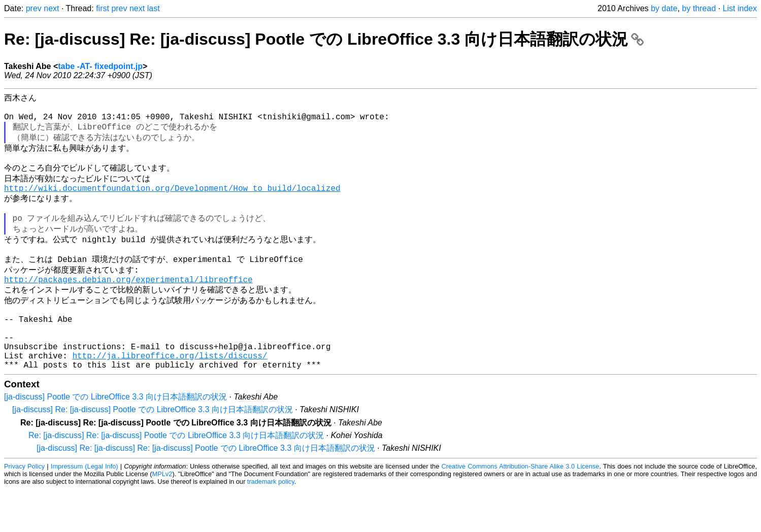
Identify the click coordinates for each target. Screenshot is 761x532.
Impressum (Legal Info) (85, 509)
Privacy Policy (24, 509)
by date (664, 8)
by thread (699, 8)
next (51, 8)
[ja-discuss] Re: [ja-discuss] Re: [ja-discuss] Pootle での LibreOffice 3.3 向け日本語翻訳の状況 (206, 491)
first (103, 8)
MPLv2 (162, 517)
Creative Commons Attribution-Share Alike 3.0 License (520, 509)
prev (34, 8)
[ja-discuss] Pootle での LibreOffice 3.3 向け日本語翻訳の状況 (115, 439)
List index (740, 8)
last (154, 8)
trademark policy (271, 524)
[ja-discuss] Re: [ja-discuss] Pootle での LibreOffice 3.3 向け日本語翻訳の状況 (153, 452)
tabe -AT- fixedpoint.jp (100, 66)
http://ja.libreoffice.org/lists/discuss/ (170, 396)
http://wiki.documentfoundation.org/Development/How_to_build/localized (172, 202)
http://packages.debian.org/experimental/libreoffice (128, 306)
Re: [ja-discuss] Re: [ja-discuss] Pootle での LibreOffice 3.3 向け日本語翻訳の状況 (324, 39)
